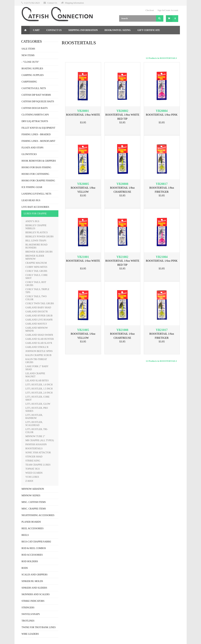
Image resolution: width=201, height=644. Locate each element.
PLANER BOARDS (31, 522)
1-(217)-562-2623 (32, 3)
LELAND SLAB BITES (37, 381)
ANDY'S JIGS (32, 221)
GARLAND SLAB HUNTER (40, 339)
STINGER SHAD (34, 457)
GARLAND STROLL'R (37, 347)
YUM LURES (32, 477)
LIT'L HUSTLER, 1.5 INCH (39, 389)
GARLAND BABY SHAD (38, 308)
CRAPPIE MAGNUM (36, 263)
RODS (25, 568)
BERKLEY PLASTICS (37, 232)
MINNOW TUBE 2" (35, 436)
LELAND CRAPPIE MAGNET (35, 375)
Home (25, 30)
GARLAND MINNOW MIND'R (37, 329)
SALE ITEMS (28, 49)
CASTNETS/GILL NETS (34, 88)
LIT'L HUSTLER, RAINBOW (34, 417)
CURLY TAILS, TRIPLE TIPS (37, 291)
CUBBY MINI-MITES (36, 267)
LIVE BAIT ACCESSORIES (35, 207)
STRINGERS (28, 608)
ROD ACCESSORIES (32, 555)
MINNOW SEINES (31, 496)
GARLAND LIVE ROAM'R (39, 320)
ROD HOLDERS (30, 561)
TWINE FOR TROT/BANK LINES (39, 627)
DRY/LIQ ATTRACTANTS (35, 121)
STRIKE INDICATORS (33, 601)
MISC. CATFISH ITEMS (34, 502)
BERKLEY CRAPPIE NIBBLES (36, 227)
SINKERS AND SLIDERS (34, 588)
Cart (36, 30)
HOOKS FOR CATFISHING (35, 174)
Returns (30, 39)
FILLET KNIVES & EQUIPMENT (38, 128)
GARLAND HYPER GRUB (39, 316)
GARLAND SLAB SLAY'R (39, 343)
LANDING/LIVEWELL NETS (36, 194)
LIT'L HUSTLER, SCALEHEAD (34, 424)
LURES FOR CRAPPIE (35, 214)
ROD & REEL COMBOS (34, 548)
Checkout (150, 10)
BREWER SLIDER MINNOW (35, 257)
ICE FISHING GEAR (32, 187)
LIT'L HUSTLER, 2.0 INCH (39, 393)
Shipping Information (74, 3)
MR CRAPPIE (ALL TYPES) (40, 440)
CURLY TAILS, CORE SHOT (37, 277)
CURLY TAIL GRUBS (36, 271)
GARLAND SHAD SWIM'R (39, 335)
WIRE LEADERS (30, 634)
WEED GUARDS (34, 473)
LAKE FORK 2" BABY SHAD (37, 368)
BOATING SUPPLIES (32, 69)
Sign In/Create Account (168, 10)
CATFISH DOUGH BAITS (35, 108)
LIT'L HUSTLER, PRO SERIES (37, 409)
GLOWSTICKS (29, 154)
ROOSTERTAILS (34, 449)
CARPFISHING (29, 82)
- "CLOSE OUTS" (30, 62)
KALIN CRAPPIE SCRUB (38, 355)
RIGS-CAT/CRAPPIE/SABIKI (36, 542)
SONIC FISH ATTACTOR (38, 453)
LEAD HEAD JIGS (31, 200)
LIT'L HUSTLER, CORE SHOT (38, 398)
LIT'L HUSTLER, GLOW (38, 404)
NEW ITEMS (28, 55)
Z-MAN (29, 481)
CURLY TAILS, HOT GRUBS (36, 284)
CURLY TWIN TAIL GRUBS (40, 303)
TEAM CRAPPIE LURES (38, 465)
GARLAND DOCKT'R (37, 312)
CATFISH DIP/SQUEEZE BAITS (38, 102)
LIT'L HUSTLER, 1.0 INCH (39, 385)
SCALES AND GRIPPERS (35, 575)
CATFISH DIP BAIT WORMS (36, 95)
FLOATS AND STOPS (33, 148)
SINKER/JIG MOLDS (32, 581)
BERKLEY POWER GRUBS (40, 237)
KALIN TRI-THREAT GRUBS (36, 361)
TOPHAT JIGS (33, 469)
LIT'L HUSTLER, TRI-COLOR (37, 431)
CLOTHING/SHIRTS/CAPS (35, 115)
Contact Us (52, 3)
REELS (25, 535)
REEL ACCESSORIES (33, 528)
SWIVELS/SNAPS (31, 614)
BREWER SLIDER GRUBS (39, 252)
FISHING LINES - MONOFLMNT (38, 141)
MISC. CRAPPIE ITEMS (34, 509)
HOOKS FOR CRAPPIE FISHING (38, 181)
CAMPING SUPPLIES (33, 75)
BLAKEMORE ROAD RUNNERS (36, 246)
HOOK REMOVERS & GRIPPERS (39, 161)
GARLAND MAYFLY (36, 324)
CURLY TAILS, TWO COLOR (36, 298)
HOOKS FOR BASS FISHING (36, 167)
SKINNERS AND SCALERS (36, 594)
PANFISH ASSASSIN (36, 444)
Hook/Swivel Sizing (118, 30)
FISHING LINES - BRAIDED (36, 134)
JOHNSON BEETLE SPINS (39, 351)
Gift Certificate (149, 30)
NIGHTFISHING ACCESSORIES (38, 515)
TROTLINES (28, 621)
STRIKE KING (33, 461)
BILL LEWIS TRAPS (36, 241)
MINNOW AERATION (33, 489)
